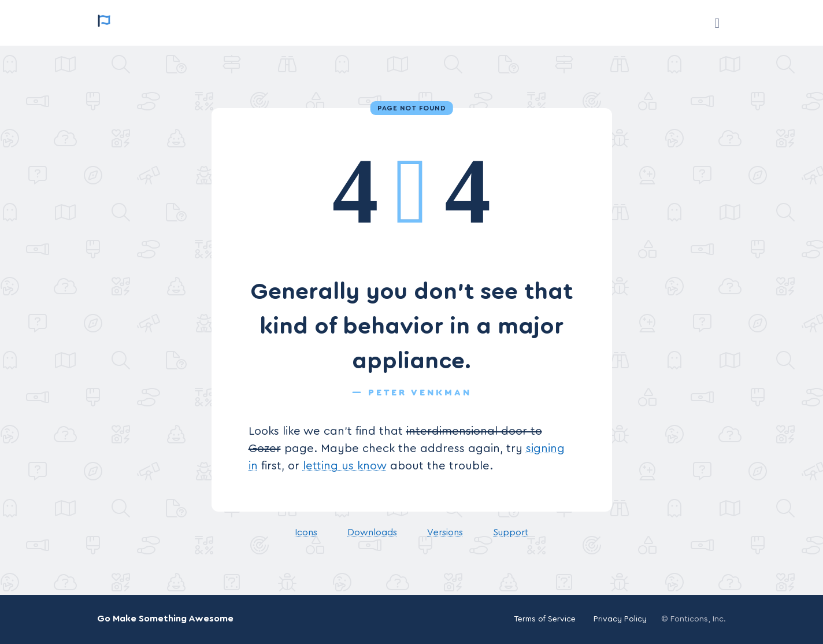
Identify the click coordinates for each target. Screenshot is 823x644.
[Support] (717, 23)
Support (511, 532)
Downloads (372, 532)
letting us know (345, 466)
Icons (306, 532)
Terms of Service (545, 619)
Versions (445, 532)
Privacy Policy (620, 619)
